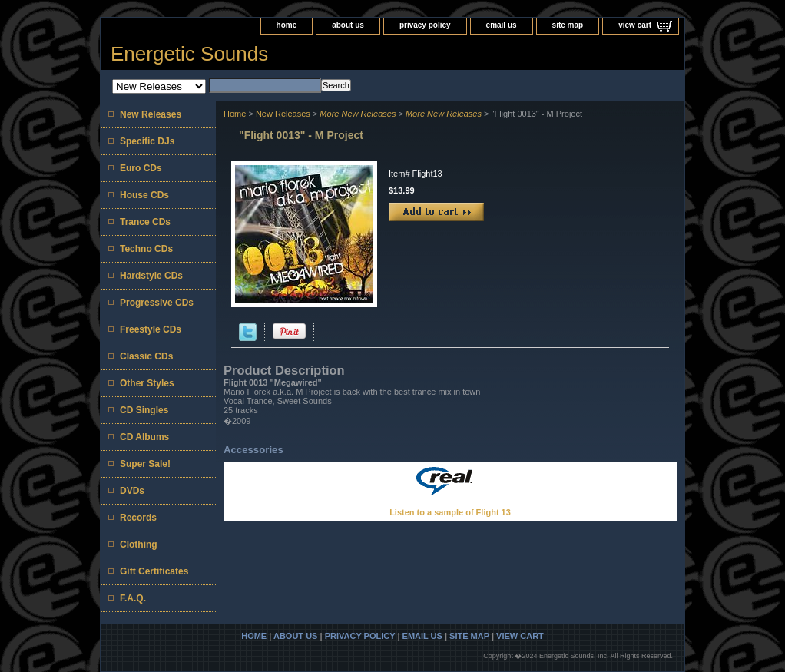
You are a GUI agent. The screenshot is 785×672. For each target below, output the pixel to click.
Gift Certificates (154, 571)
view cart (635, 25)
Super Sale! (145, 464)
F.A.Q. (133, 598)
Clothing (139, 545)
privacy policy (425, 25)
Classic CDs (146, 356)
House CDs (144, 195)
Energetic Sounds (189, 54)
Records (138, 518)
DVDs (132, 491)
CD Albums (144, 437)
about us (348, 25)
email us (502, 25)
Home (235, 114)
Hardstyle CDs (151, 276)
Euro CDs (141, 168)
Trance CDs (145, 222)
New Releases (283, 114)
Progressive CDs (157, 303)
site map (568, 25)
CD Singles (144, 410)
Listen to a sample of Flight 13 (450, 512)
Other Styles (147, 383)
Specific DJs (147, 141)
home (287, 25)
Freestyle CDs (151, 329)
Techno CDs (146, 249)
